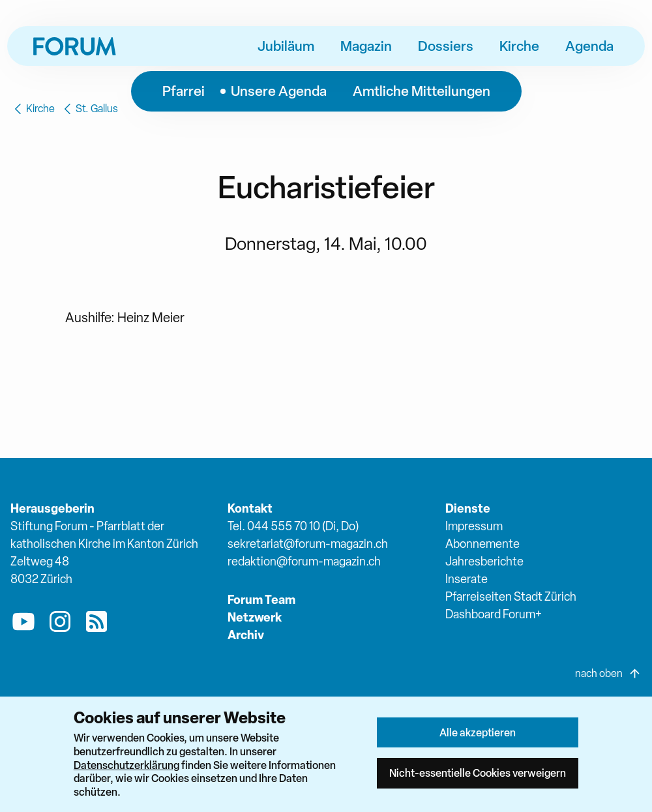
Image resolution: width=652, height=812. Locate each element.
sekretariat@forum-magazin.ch (308, 544)
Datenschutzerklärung (126, 765)
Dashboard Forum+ (494, 614)
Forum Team (261, 600)
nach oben (608, 674)
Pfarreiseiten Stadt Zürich (511, 596)
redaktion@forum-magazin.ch (304, 561)
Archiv (246, 635)
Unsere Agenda (279, 91)
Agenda (589, 46)
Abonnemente (482, 544)
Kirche (519, 46)
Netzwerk (255, 617)
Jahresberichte (484, 561)
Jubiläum (286, 46)
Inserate (467, 579)
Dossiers (446, 46)
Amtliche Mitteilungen (422, 91)
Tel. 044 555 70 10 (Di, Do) (293, 526)
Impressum (474, 526)
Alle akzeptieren (478, 732)
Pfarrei (184, 91)
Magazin (366, 46)
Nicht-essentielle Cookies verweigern (478, 773)
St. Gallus (89, 109)
